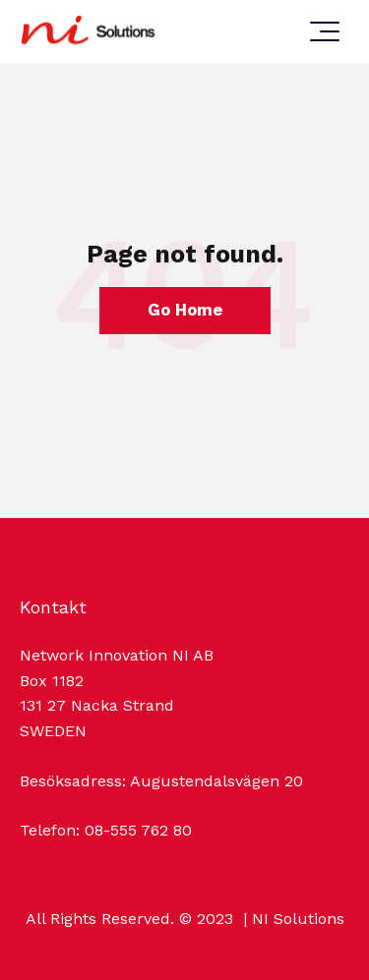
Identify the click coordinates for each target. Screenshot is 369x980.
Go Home (185, 310)
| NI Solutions (291, 919)
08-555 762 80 (138, 830)
